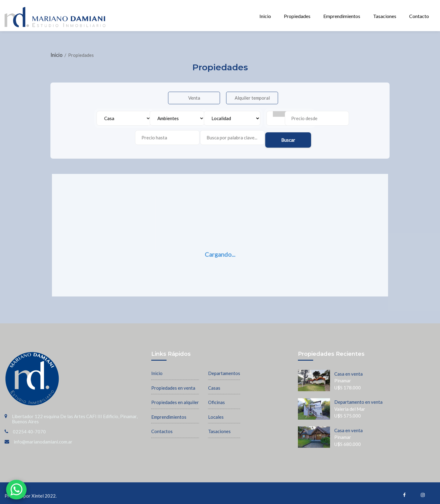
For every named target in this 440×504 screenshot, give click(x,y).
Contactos (162, 428)
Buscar (320, 134)
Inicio (265, 16)
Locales (216, 413)
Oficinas (216, 399)
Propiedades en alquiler (175, 399)
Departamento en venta (358, 398)
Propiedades (297, 16)
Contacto (419, 16)
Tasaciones (385, 16)
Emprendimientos (342, 16)
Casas (214, 384)
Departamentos (224, 370)
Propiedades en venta (173, 384)
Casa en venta (348, 370)
